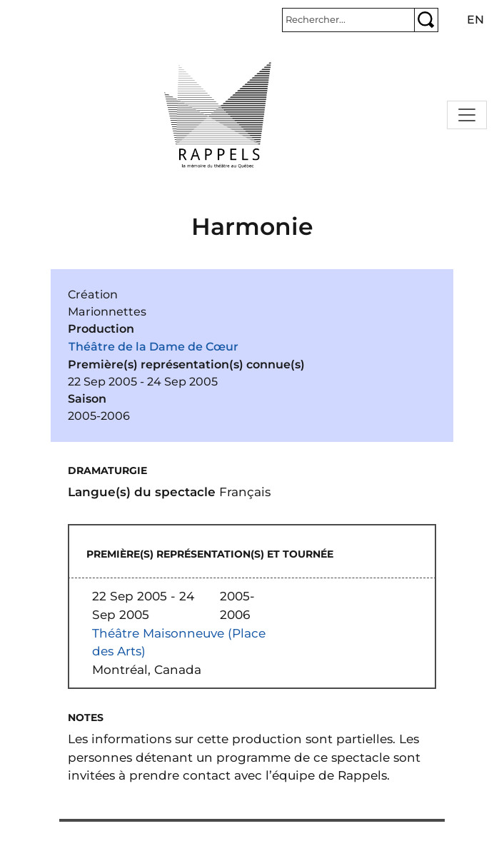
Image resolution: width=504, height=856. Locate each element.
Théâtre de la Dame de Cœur (153, 347)
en (475, 20)
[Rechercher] (348, 20)
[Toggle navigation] (467, 115)
